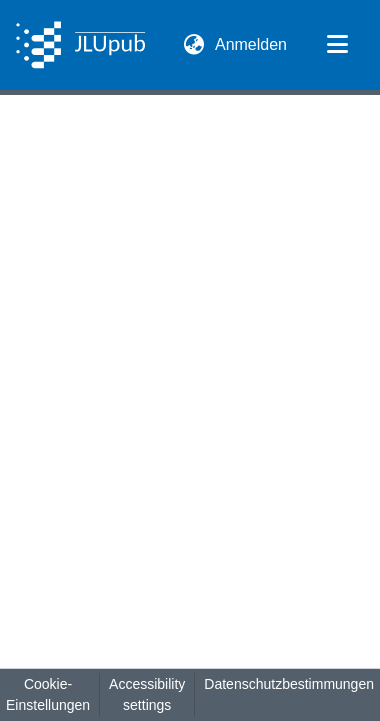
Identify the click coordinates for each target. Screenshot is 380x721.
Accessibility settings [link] (147, 694)
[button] (80, 45)
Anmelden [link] (252, 44)
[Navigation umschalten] (337, 45)
